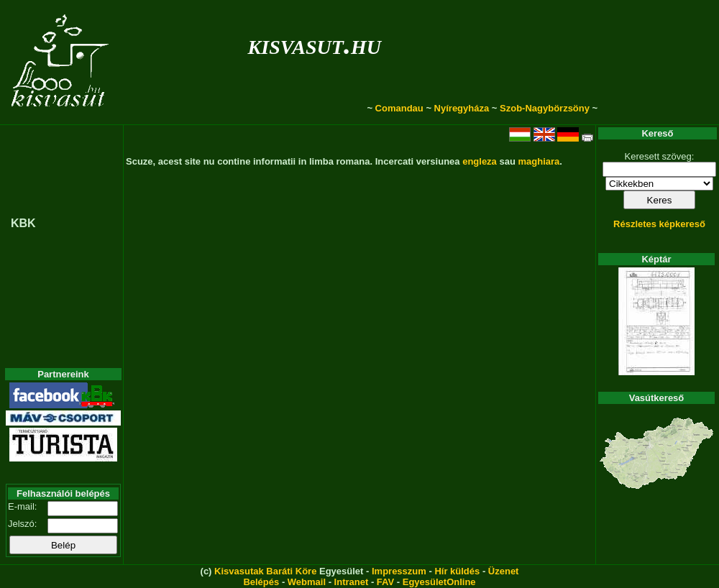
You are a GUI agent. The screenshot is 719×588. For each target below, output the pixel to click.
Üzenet (504, 571)
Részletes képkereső (659, 224)
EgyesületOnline (439, 582)
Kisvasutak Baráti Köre (265, 571)
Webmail (307, 582)
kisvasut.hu (315, 44)
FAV (385, 582)
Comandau (399, 108)
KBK (23, 223)
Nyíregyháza (462, 108)
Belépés (261, 582)
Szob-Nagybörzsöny (545, 108)
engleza (480, 161)
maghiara (539, 161)
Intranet (352, 582)
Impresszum (399, 571)
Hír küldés (457, 571)
